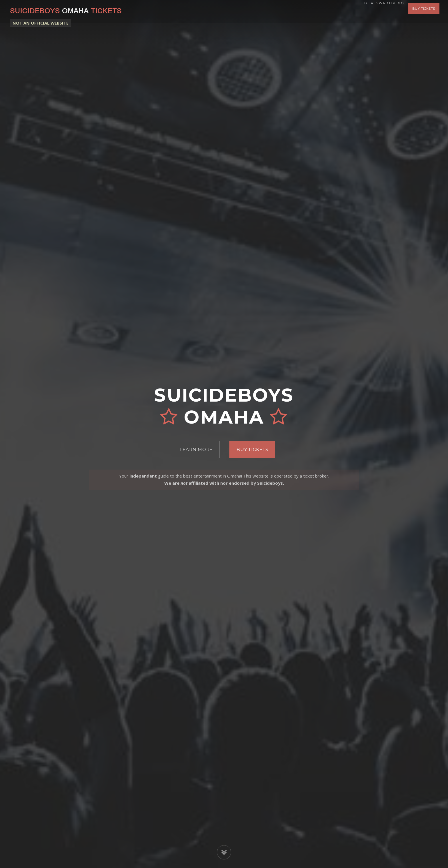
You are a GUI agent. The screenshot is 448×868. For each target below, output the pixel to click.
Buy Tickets (424, 11)
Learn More (196, 449)
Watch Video (387, 11)
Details (359, 11)
